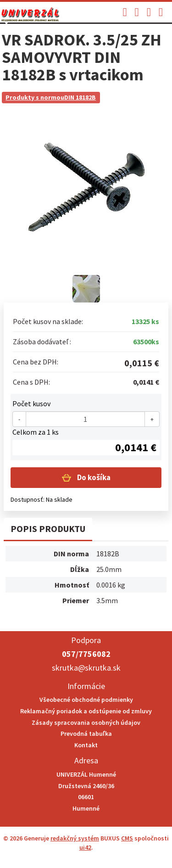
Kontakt (86, 745)
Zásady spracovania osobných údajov (86, 722)
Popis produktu (48, 529)
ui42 (85, 847)
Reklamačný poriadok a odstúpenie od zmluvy (86, 711)
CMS (127, 838)
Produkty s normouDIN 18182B (51, 97)
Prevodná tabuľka (86, 734)
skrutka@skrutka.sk (86, 668)
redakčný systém (75, 838)
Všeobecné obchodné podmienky (86, 700)
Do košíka (93, 477)
